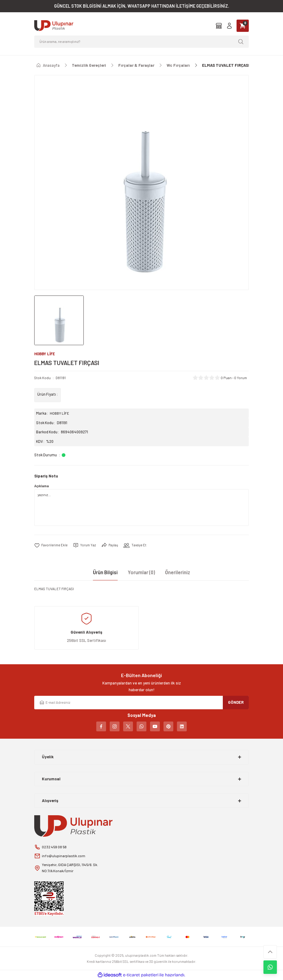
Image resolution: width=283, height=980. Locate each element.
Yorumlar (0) (141, 572)
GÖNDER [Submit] (236, 703)
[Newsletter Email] (141, 703)
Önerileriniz (178, 572)
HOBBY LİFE (60, 413)
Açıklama (42, 486)
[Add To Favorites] (51, 545)
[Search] (141, 42)
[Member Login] (229, 26)
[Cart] (243, 26)
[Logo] (54, 26)
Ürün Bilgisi (105, 572)
